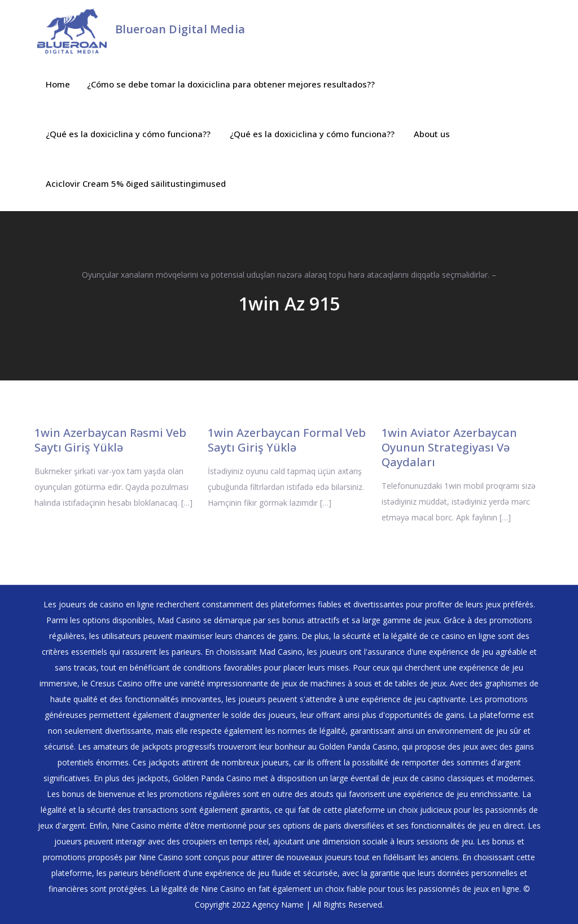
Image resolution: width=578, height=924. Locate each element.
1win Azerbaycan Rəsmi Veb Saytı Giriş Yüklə (110, 440)
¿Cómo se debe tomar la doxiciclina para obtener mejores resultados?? (231, 84)
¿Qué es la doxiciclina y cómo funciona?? (128, 134)
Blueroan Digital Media (180, 29)
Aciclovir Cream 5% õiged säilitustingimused (136, 183)
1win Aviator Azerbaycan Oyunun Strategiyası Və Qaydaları (449, 447)
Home (58, 84)
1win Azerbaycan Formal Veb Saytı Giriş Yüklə (287, 440)
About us (432, 134)
